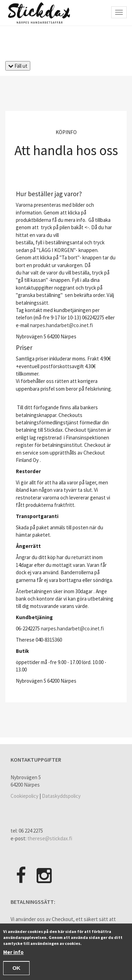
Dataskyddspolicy (61, 796)
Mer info (13, 953)
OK (16, 969)
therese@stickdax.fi (50, 838)
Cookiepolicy (24, 796)
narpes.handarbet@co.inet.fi (61, 325)
